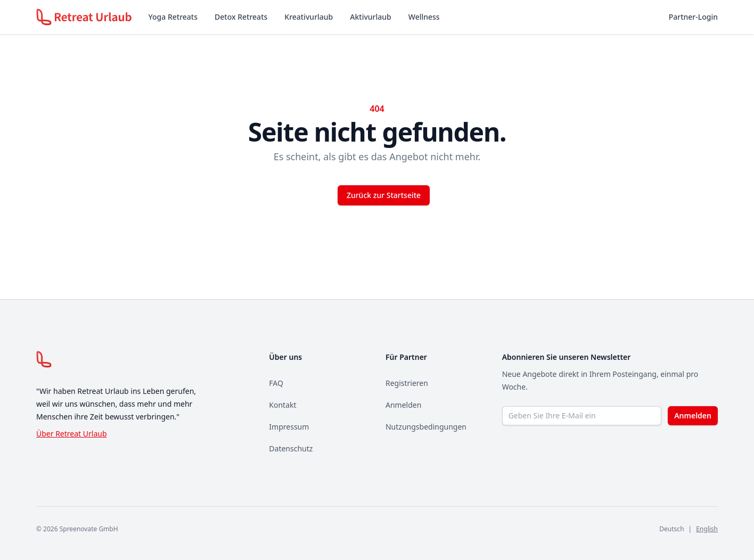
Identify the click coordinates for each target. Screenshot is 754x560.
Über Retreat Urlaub (72, 434)
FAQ (276, 383)
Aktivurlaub (370, 17)
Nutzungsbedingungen (426, 427)
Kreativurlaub (309, 17)
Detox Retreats (241, 17)
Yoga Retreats (173, 17)
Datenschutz (291, 448)
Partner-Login (693, 17)
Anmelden (403, 405)
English (707, 529)
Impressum (289, 427)
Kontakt (282, 405)
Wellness (424, 17)
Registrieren (407, 383)
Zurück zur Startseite (384, 195)
